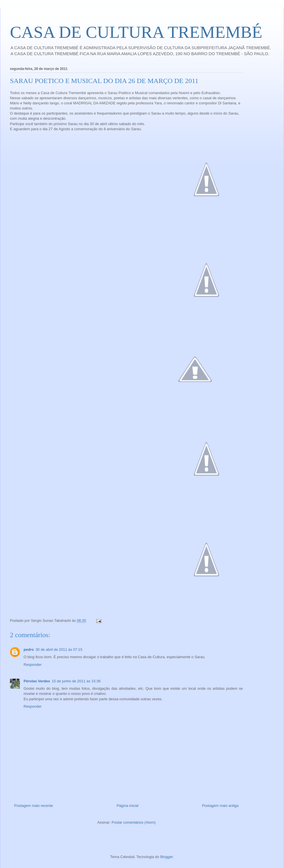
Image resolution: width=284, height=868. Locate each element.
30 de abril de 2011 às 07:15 (59, 650)
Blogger (166, 857)
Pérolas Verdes (37, 681)
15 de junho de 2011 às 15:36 (76, 681)
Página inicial (128, 806)
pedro (29, 650)
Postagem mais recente (34, 806)
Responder (33, 665)
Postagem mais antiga (220, 806)
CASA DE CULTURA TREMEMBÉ (136, 32)
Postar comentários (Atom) (134, 822)
